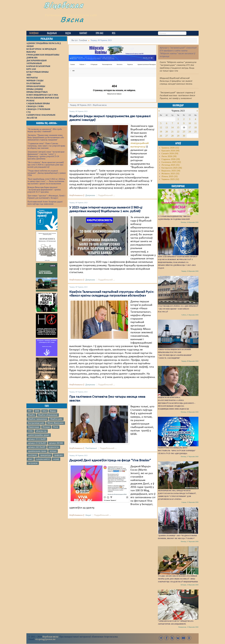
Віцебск (31, 415)
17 (190, 127)
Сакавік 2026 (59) (170, 154)
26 (161, 136)
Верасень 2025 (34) (171, 171)
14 (172, 127)
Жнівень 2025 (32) (170, 174)
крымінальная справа (37, 451)
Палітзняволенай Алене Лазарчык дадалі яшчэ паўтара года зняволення (45, 203)
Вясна (77, 22)
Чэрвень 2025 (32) (170, 179)
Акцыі (88, 515)
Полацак (46, 427)
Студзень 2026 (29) (171, 159)
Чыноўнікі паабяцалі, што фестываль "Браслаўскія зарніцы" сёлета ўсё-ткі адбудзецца (177, 451)
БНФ (37, 411)
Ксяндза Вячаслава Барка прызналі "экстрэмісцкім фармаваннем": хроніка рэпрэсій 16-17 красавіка (44, 190)
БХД (45, 411)
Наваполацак (34, 427)
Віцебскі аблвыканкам (48, 415)
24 (190, 132)
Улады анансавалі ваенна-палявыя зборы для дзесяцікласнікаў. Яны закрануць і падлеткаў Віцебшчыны (178, 579)
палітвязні (33, 455)
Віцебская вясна (50, 637)
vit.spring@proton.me (45, 639)
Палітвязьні (91, 448)
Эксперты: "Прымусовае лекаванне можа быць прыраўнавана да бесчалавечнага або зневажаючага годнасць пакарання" (46, 137)
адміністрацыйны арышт (39, 435)
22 (178, 132)
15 (178, 127)
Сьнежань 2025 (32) (171, 162)
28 (172, 136)
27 (167, 136)
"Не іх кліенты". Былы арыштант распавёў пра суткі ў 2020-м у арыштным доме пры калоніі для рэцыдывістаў (46, 165)
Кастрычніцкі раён (36, 423)
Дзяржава (90, 195)
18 (195, 127)
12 (161, 127)
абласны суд (41, 431)
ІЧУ (30, 411)
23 (184, 132)
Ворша (53, 411)
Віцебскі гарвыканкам (38, 419)
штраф (56, 459)
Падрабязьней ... (107, 195)
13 (167, 127)
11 (195, 123)
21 (172, 132)
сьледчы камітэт (43, 459)
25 (195, 132)
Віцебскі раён (56, 419)
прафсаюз (58, 455)
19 (161, 132)
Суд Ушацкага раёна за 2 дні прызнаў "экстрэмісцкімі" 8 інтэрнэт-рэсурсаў (178, 309)
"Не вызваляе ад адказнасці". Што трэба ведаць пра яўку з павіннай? (45, 130)
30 (184, 136)
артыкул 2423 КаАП (37, 447)
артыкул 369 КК (56, 443)
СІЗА (30, 431)
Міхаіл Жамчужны (55, 423)
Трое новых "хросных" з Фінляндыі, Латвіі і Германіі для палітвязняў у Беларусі (46, 197)
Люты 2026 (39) (169, 156)
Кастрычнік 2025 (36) (172, 168)
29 (178, 136)
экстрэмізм (33, 463)
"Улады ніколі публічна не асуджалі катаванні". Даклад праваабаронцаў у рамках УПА (47, 173)
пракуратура (46, 455)
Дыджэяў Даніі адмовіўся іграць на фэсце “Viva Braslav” (110, 460)
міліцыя (53, 451)
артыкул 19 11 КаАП (37, 439)
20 (167, 132)
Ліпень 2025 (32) (170, 177)
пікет (30, 459)
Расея (56, 427)
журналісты (54, 447)
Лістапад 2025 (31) (170, 165)
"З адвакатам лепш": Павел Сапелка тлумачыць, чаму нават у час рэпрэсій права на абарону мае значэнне (46, 146)
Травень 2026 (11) (170, 148)
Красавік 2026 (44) (170, 151)
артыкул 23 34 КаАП (37, 443)
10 (190, 123)
